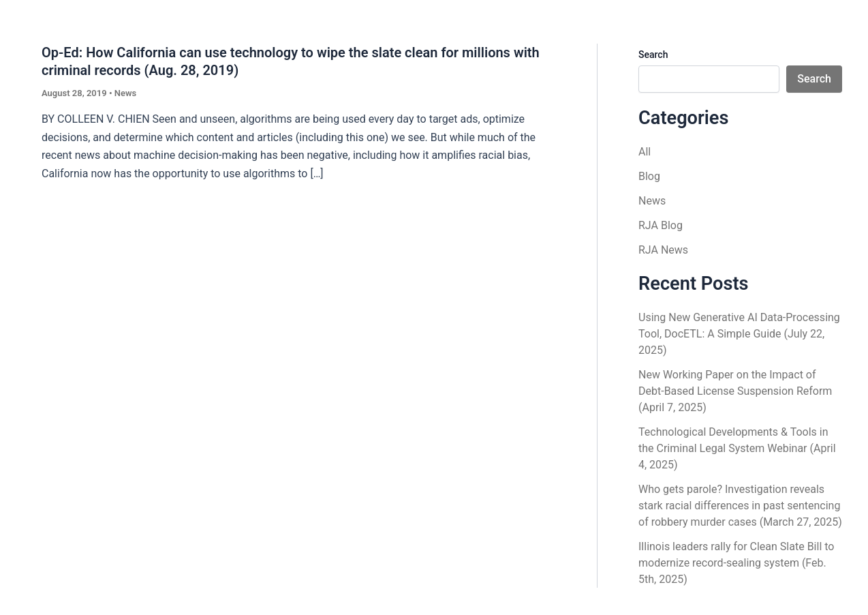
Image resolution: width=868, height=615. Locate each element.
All (645, 152)
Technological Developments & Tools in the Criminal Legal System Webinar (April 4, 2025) (737, 448)
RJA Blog (661, 225)
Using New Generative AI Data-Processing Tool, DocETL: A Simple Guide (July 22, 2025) (739, 334)
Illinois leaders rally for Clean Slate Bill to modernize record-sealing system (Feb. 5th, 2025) (736, 563)
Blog (649, 176)
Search (653, 55)
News (125, 93)
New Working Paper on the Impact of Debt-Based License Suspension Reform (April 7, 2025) (735, 391)
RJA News (663, 250)
